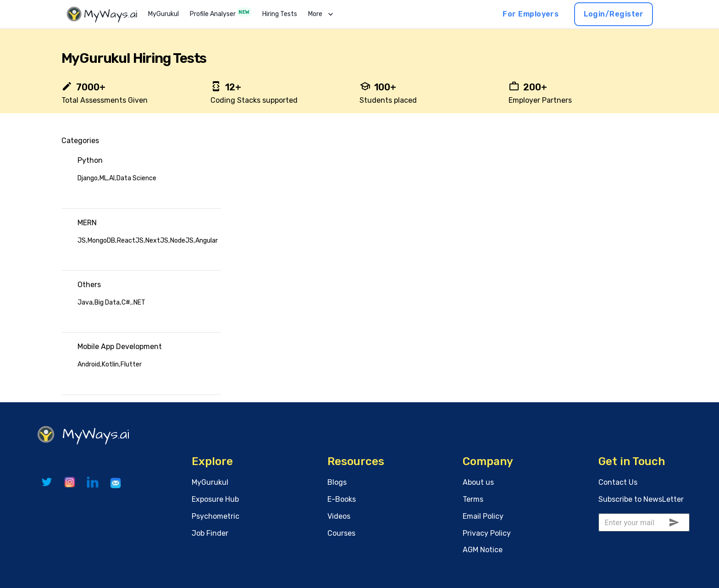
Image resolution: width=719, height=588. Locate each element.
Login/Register (614, 14)
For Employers (531, 14)
